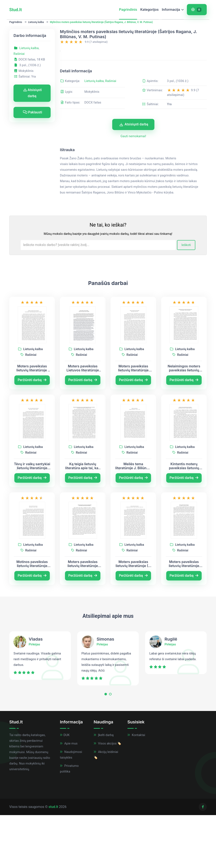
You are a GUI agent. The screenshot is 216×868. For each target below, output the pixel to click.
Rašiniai (19, 54)
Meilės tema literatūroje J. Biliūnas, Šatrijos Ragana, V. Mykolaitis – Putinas (133, 519)
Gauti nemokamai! (133, 189)
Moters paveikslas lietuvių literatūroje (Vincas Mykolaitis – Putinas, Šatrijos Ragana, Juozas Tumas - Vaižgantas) (32, 421)
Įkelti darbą (104, 788)
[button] (106, 748)
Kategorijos (149, 9)
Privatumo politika (69, 822)
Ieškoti (186, 298)
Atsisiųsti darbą (33, 93)
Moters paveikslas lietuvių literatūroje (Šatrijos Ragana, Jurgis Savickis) (133, 421)
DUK (65, 788)
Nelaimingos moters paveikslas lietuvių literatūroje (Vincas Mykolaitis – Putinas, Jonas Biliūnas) (184, 421)
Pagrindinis (128, 9)
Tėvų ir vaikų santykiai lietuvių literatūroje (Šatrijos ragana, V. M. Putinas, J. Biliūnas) (32, 519)
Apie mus (69, 796)
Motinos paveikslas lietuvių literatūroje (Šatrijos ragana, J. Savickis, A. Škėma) (32, 617)
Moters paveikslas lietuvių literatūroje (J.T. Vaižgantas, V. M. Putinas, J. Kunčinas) (184, 617)
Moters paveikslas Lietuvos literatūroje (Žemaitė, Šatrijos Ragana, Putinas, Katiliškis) (83, 421)
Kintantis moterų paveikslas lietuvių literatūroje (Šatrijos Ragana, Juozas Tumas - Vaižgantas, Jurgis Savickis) (184, 519)
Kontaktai (136, 788)
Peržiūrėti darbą (32, 433)
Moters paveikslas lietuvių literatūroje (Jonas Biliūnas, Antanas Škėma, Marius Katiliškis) (83, 617)
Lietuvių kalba (36, 22)
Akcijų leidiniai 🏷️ (106, 807)
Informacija (171, 9)
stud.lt (53, 860)
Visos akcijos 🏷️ (107, 796)
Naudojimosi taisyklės (71, 807)
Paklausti (32, 112)
